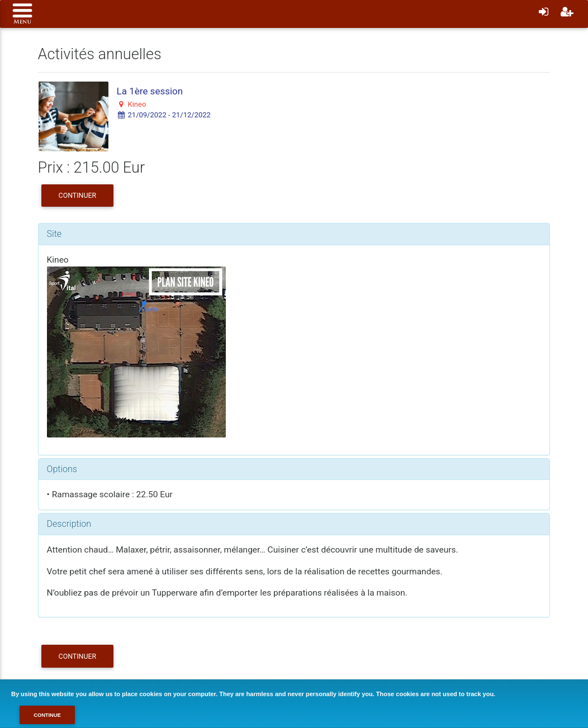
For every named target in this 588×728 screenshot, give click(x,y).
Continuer (78, 195)
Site (54, 234)
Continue (47, 715)
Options (62, 469)
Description (69, 524)
